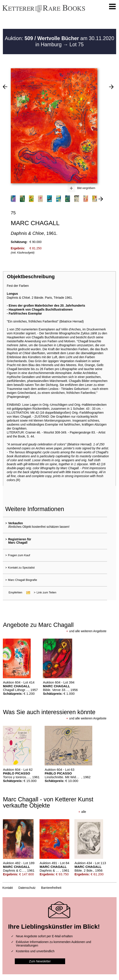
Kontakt (8, 888)
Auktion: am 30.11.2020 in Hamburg (60, 41)
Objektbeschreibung (31, 277)
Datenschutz (27, 888)
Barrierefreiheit (51, 888)
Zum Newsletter (40, 961)
